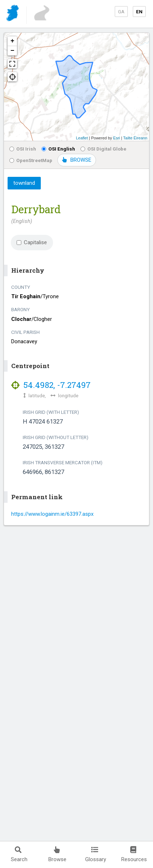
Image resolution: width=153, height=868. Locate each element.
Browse (57, 854)
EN (139, 12)
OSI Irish (23, 149)
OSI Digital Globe (103, 149)
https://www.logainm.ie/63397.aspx (52, 514)
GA (121, 12)
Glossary (96, 854)
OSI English (58, 149)
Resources (134, 854)
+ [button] (12, 41)
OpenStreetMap (31, 160)
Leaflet (82, 138)
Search (19, 854)
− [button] (12, 51)
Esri (117, 138)
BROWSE (77, 160)
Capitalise (32, 242)
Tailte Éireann (135, 138)
